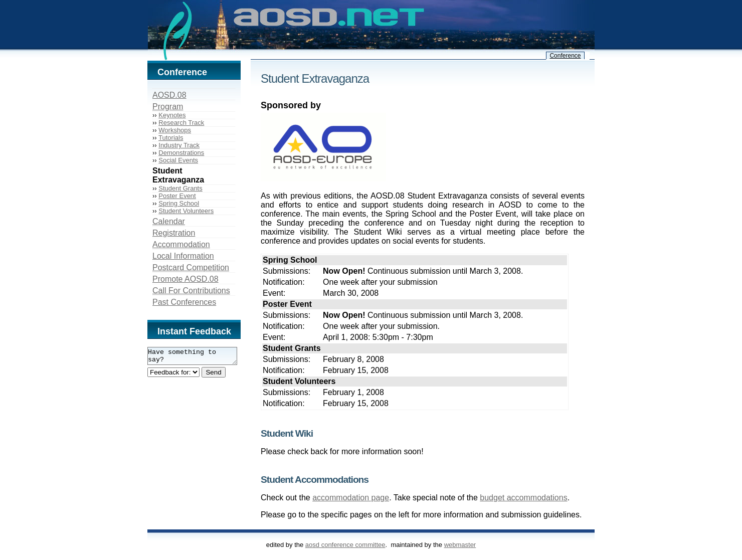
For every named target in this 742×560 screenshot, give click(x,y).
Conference (565, 56)
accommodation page (351, 498)
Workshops (175, 130)
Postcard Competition (191, 267)
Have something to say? (197, 357)
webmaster (460, 545)
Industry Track (179, 145)
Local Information (183, 256)
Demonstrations (181, 153)
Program (168, 107)
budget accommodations (523, 498)
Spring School (179, 203)
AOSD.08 (169, 95)
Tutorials (171, 138)
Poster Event (177, 196)
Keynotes (172, 115)
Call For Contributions (191, 291)
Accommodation (181, 244)
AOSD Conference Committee (345, 545)
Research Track (181, 123)
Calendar (169, 221)
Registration (174, 233)
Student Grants (180, 188)
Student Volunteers (186, 211)
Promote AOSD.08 (185, 279)
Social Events (178, 160)
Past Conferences (184, 302)
